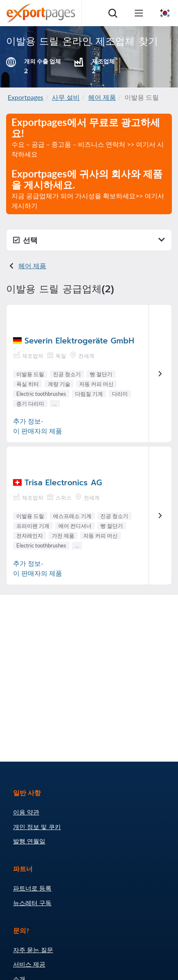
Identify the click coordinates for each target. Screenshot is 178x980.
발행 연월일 (29, 841)
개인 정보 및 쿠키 (37, 827)
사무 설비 (66, 97)
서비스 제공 (29, 964)
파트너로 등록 (32, 888)
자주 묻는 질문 (33, 950)
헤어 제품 (102, 97)
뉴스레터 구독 (32, 903)
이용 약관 (26, 812)
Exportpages (26, 97)
